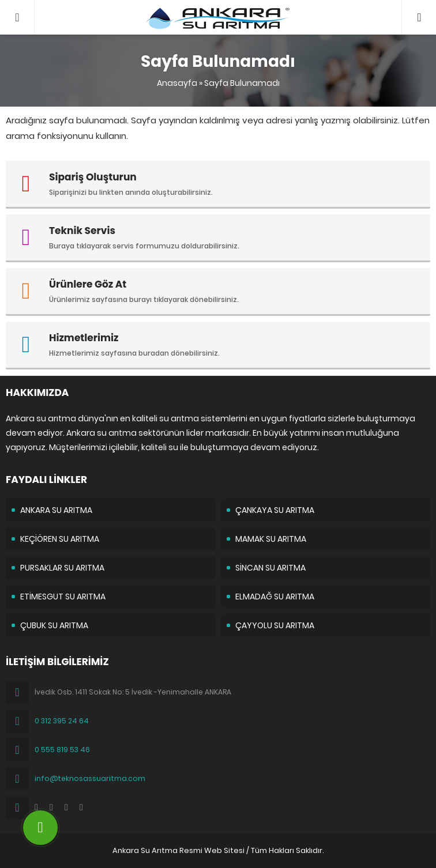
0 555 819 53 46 (62, 750)
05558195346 (419, 6)
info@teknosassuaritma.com (90, 778)
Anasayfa (177, 83)
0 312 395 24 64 (62, 721)
